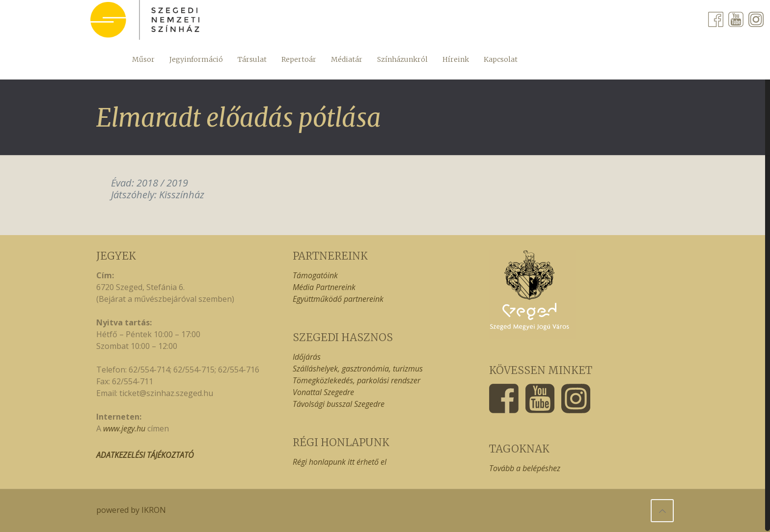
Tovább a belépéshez (525, 468)
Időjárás (307, 357)
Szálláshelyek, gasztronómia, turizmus (358, 369)
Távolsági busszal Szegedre (339, 404)
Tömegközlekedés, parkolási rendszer (357, 380)
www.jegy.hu (124, 428)
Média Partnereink (324, 287)
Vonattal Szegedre (323, 392)
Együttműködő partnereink (338, 299)
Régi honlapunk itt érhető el (340, 462)
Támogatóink (315, 275)
